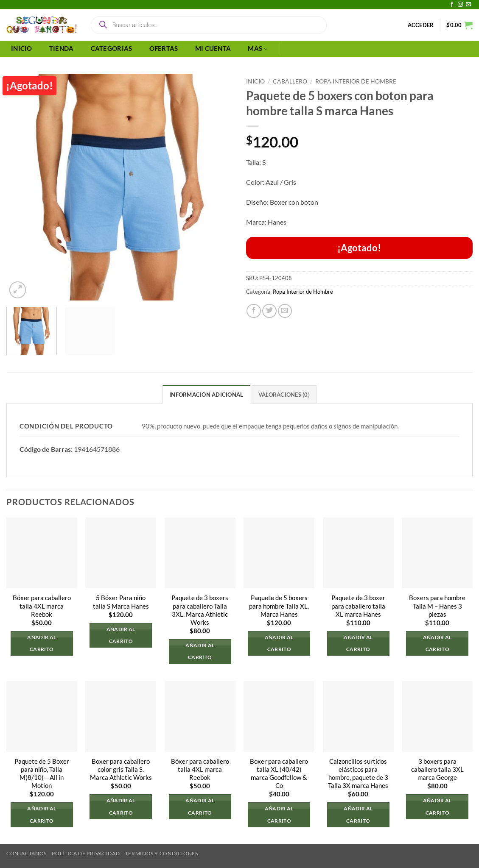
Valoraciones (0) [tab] (284, 395)
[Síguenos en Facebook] (452, 5)
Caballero (290, 81)
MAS (258, 49)
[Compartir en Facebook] (254, 311)
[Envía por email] (285, 311)
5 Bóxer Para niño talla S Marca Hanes (121, 602)
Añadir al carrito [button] (42, 643)
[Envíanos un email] (468, 5)
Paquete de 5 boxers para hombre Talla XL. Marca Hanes (279, 606)
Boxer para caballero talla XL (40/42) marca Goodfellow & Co (279, 773)
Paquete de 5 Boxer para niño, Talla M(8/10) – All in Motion (42, 773)
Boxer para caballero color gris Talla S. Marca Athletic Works (121, 769)
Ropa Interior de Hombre (356, 81)
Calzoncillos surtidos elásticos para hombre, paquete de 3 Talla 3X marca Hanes (358, 773)
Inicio (255, 81)
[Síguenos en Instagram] (460, 5)
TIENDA (62, 49)
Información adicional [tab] (206, 395)
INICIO (22, 49)
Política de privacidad (86, 853)
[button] (421, 25)
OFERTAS (164, 49)
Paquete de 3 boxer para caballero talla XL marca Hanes (358, 606)
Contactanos (27, 853)
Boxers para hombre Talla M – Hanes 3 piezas (437, 606)
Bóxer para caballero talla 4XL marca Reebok (42, 606)
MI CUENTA (213, 49)
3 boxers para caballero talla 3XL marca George (437, 769)
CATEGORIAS (112, 49)
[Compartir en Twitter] (269, 311)
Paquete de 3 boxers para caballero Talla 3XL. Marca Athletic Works (200, 610)
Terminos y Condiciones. (162, 853)
